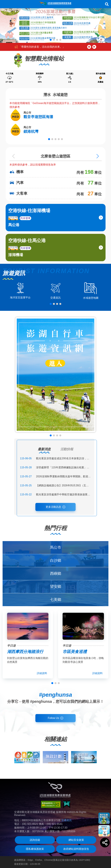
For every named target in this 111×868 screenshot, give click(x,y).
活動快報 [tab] (67, 449)
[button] (51, 40)
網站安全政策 (76, 840)
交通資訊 (66, 820)
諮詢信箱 (35, 840)
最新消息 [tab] (44, 449)
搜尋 (107, 4)
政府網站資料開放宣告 (76, 849)
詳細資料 (42, 673)
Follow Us (53, 718)
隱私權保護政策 (35, 849)
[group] (27, 757)
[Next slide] (98, 156)
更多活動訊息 (53, 507)
